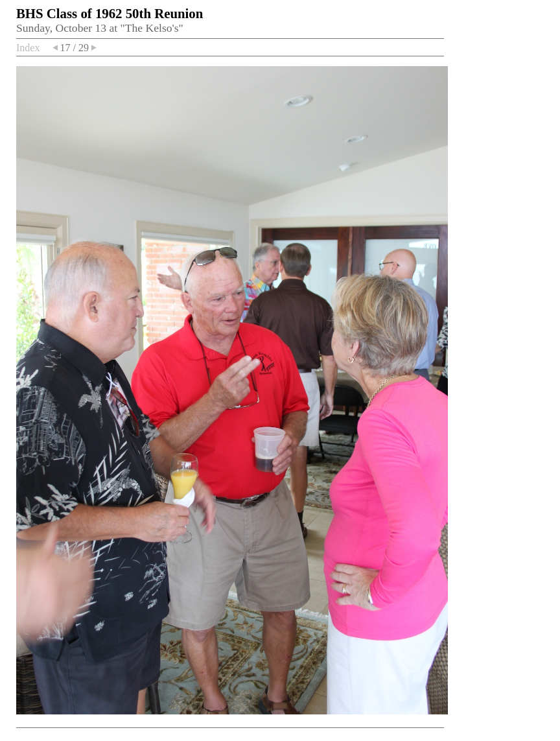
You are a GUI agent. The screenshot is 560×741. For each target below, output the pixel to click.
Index (28, 48)
